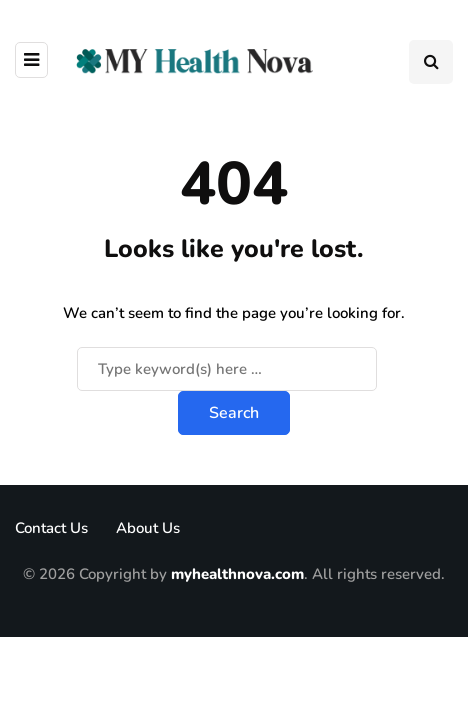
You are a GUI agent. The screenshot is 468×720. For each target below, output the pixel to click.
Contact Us (51, 528)
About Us (148, 528)
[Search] (227, 369)
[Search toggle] (431, 62)
